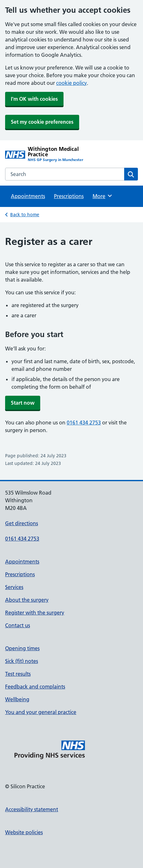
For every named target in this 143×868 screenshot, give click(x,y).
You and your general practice (41, 712)
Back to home (25, 215)
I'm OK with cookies (34, 99)
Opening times (22, 648)
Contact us (18, 625)
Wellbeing (17, 699)
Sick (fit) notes (22, 661)
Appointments (28, 196)
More (103, 196)
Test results (18, 674)
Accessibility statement (32, 809)
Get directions (22, 523)
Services (14, 587)
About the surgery (27, 600)
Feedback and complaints (35, 687)
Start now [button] (23, 403)
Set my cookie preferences (42, 122)
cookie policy (71, 83)
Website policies (24, 832)
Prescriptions (69, 196)
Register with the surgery (35, 613)
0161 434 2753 (84, 423)
